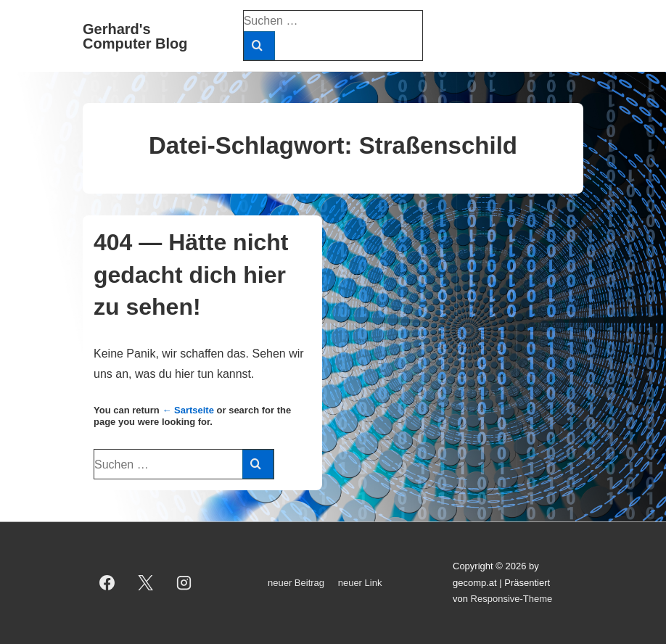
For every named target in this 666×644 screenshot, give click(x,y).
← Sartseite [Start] (188, 410)
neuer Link (360, 583)
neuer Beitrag (296, 583)
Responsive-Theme (512, 599)
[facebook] (107, 583)
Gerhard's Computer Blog (135, 36)
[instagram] (184, 583)
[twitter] (146, 583)
